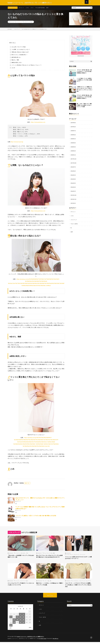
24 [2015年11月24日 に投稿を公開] (14, 625)
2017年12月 (74, 159)
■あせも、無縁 (15, 60)
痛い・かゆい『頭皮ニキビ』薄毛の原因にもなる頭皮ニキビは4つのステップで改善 (84, 105)
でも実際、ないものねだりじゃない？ (21, 49)
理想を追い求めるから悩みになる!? (20, 52)
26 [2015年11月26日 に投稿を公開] (20, 625)
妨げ (27, 582)
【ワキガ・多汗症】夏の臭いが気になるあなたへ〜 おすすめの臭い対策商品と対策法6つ (84, 71)
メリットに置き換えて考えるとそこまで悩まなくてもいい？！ (27, 65)
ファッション (83, 554)
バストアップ (19, 22)
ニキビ (27, 8)
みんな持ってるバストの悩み (19, 47)
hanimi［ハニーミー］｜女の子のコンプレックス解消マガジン (32, 639)
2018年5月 (73, 139)
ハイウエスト (76, 582)
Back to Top (50, 598)
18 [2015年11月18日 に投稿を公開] (17, 622)
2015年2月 (73, 202)
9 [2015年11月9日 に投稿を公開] (11, 619)
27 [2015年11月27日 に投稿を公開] (24, 625)
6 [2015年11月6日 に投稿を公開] (24, 616)
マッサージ (18, 553)
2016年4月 (73, 178)
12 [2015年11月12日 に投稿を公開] (20, 619)
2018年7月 (73, 131)
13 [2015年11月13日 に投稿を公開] (24, 619)
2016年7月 (73, 166)
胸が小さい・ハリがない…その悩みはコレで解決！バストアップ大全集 (50, 585)
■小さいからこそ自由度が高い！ (20, 55)
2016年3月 (73, 182)
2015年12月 (74, 194)
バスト (32, 8)
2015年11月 (74, 198)
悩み (31, 22)
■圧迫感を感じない (16, 57)
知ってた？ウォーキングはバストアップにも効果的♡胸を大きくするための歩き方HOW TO (50, 558)
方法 (27, 553)
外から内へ (23, 553)
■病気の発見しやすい (17, 62)
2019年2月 (73, 127)
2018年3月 (73, 147)
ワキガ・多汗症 (74, 223)
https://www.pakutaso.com (38, 122)
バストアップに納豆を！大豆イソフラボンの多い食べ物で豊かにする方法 (36, 516)
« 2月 (10, 630)
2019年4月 (73, 123)
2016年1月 (73, 190)
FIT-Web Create (43, 641)
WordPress (57, 641)
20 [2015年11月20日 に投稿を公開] (24, 622)
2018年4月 (73, 143)
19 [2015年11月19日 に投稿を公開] (20, 622)
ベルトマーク (88, 582)
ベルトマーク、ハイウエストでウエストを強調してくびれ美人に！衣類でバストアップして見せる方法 (79, 586)
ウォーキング (47, 553)
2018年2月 (73, 151)
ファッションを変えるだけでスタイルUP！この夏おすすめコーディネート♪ (77, 558)
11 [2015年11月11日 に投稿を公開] (17, 619)
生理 (47, 8)
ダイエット (21, 8)
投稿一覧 (27, 483)
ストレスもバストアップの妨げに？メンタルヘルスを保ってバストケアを (21, 585)
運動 (54, 553)
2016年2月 (73, 186)
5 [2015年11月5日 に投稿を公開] (20, 616)
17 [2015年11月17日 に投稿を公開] (14, 622)
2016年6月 (73, 170)
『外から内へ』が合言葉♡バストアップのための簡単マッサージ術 (21, 557)
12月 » (30, 630)
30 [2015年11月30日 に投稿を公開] (11, 627)
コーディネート (70, 554)
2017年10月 (74, 162)
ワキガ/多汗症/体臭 (40, 8)
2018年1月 (73, 155)
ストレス (17, 582)
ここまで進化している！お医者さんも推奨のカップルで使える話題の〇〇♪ (84, 80)
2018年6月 (73, 135)
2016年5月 (73, 174)
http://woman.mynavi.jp (17, 142)
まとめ (13, 68)
